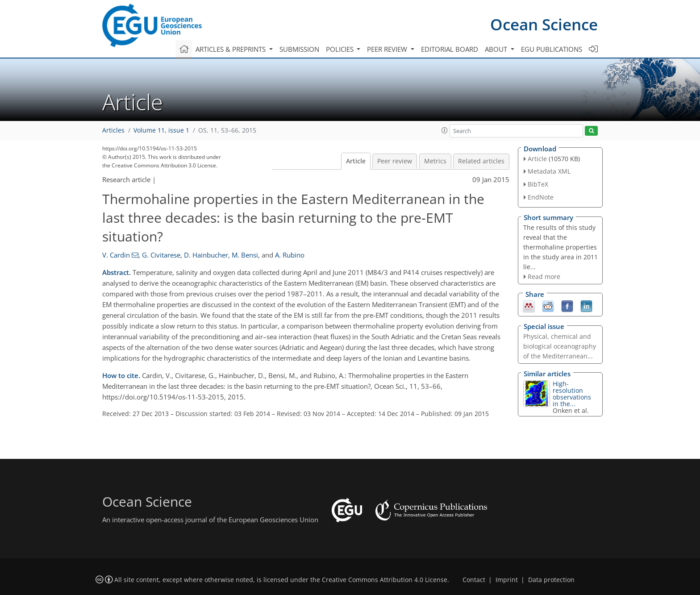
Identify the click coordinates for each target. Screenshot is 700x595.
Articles (113, 130)
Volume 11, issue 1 (161, 130)
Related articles (481, 161)
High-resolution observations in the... (572, 394)
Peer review (395, 161)
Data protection (551, 580)
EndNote (541, 197)
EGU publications (552, 49)
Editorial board (450, 49)
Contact (474, 580)
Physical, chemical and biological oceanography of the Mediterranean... (560, 346)
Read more (544, 277)
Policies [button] (341, 49)
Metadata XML (549, 171)
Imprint (507, 580)
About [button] (497, 49)
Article (356, 161)
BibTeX (538, 184)
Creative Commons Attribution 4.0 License (385, 580)
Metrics (435, 161)
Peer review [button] (388, 49)
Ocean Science (544, 24)
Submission (299, 49)
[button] (445, 130)
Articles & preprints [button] (231, 49)
